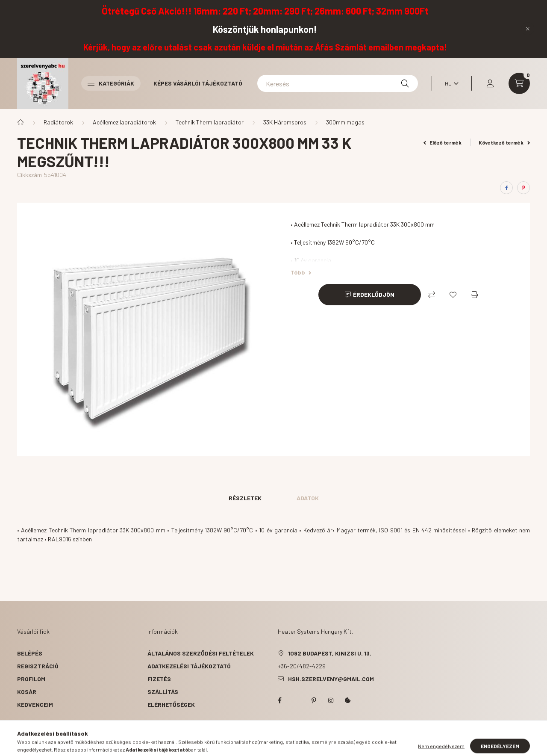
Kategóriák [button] (111, 83)
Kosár (27, 692)
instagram (331, 700)
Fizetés (159, 679)
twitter (297, 700)
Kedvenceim (35, 704)
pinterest (314, 700)
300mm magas (345, 122)
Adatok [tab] (308, 498)
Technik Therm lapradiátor (210, 122)
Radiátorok (58, 122)
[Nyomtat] (474, 295)
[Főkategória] (21, 122)
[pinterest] (523, 188)
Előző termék (443, 142)
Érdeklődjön (374, 294)
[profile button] (490, 83)
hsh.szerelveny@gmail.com (331, 679)
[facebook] (506, 188)
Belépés (30, 653)
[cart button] (519, 83)
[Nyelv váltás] (450, 83)
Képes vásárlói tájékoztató (198, 83)
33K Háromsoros (285, 122)
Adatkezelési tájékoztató (189, 666)
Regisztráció (38, 666)
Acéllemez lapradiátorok (124, 122)
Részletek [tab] (245, 498)
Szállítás (163, 692)
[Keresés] (338, 83)
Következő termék (504, 142)
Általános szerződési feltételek (201, 653)
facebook (279, 700)
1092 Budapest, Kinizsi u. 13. (330, 653)
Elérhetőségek (171, 704)
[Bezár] (528, 29)
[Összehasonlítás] (432, 295)
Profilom (31, 679)
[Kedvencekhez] (453, 295)
